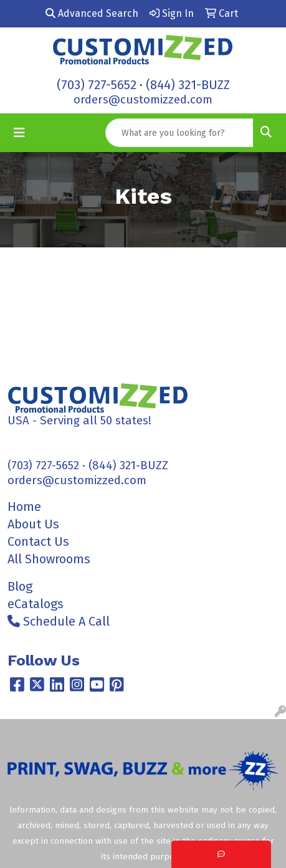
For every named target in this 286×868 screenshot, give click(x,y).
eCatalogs (36, 604)
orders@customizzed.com (143, 100)
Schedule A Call (59, 621)
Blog (20, 586)
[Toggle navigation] (19, 133)
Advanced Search (92, 13)
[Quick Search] (179, 133)
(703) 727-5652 (97, 85)
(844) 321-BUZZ (188, 85)
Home (24, 507)
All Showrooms (49, 559)
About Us (33, 524)
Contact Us (38, 541)
